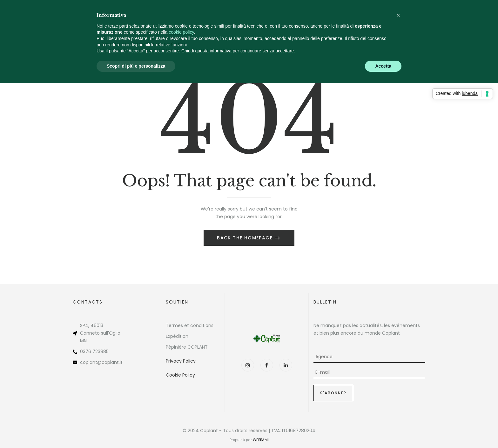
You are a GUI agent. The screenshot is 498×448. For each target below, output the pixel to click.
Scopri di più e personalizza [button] (136, 66)
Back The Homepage (246, 238)
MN (83, 341)
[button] (398, 15)
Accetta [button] (383, 66)
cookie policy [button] (181, 32)
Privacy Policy (181, 361)
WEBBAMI (261, 440)
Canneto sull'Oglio (100, 333)
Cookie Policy (180, 375)
